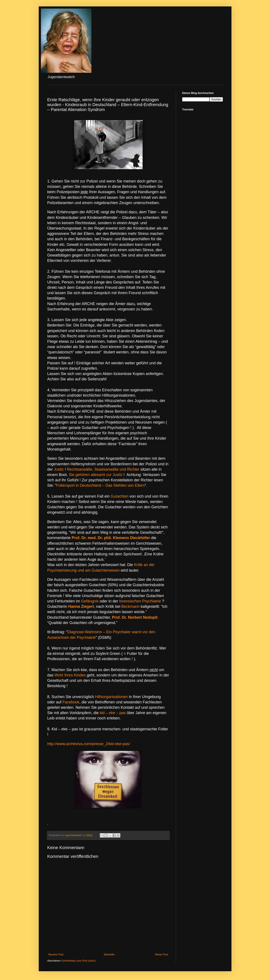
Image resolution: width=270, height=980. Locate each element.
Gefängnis (90, 601)
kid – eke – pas (113, 713)
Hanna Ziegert (81, 606)
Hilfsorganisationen (111, 697)
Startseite (109, 955)
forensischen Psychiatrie (141, 601)
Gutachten (120, 496)
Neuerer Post (56, 955)
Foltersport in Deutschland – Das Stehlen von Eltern (101, 485)
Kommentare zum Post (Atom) (78, 961)
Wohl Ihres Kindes (70, 675)
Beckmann (131, 606)
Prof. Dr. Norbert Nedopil (135, 617)
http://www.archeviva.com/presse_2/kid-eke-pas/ (89, 744)
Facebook (71, 702)
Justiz (59, 469)
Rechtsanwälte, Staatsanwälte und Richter (103, 469)
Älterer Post (162, 955)
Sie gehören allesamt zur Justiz (96, 475)
